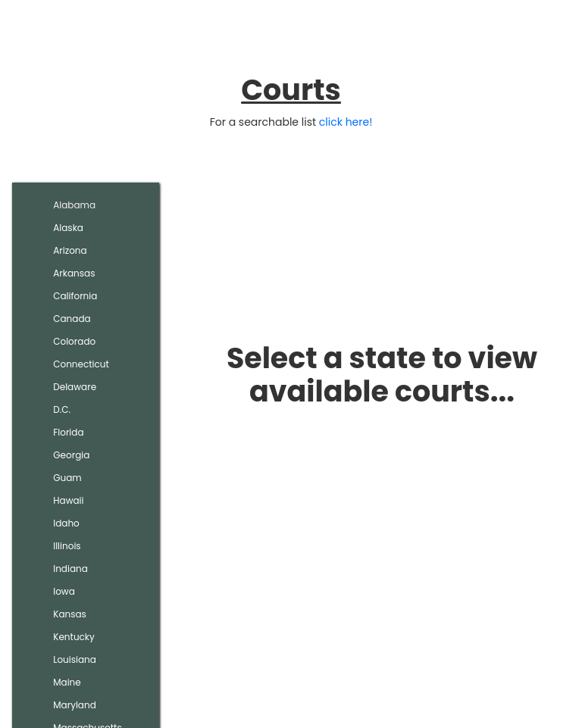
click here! (346, 122)
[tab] (85, 205)
